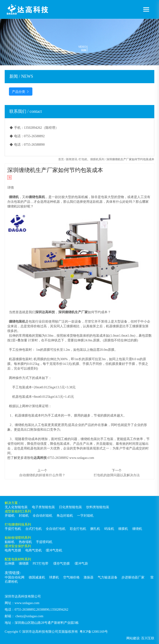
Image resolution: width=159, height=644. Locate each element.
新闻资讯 (72, 159)
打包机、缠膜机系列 (92, 159)
